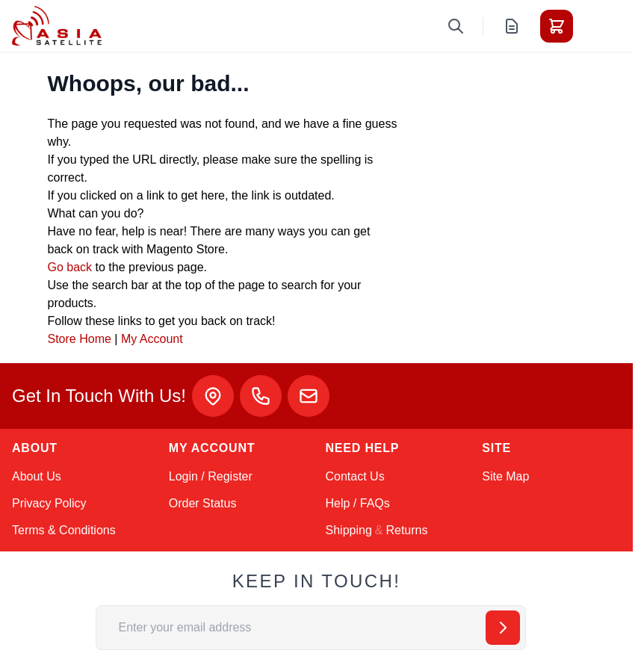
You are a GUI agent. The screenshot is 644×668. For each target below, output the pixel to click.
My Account (152, 339)
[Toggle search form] (456, 26)
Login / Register (211, 476)
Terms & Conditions (64, 530)
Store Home (80, 339)
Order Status (203, 503)
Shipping (349, 530)
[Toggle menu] (598, 26)
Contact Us (355, 476)
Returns (406, 530)
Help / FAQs (358, 503)
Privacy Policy (49, 503)
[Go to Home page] (57, 26)
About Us (37, 476)
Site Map (505, 476)
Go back (70, 267)
